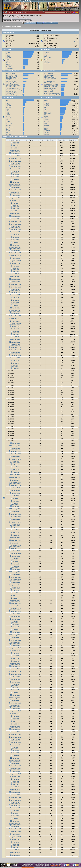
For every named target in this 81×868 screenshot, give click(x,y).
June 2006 (15, 845)
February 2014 (15, 603)
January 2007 (15, 826)
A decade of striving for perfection (12, 79)
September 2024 (15, 198)
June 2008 (15, 782)
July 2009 (15, 748)
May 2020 (15, 334)
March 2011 (15, 695)
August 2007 (15, 808)
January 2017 (15, 512)
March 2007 (15, 821)
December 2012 (15, 640)
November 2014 (15, 580)
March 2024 (15, 214)
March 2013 (15, 632)
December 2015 (15, 546)
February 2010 (15, 729)
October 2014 (15, 582)
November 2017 (15, 485)
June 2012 (15, 656)
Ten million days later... (12, 86)
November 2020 (15, 318)
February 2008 (15, 792)
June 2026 (15, 143)
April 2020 (15, 337)
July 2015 (15, 559)
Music (25, 12)
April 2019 (15, 368)
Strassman (9, 131)
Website (46, 59)
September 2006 (15, 837)
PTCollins (46, 132)
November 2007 (15, 800)
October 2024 (15, 195)
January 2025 (15, 187)
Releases (46, 54)
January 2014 (15, 606)
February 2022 (15, 279)
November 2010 (15, 706)
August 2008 (15, 776)
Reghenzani (47, 131)
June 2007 (15, 813)
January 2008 (15, 795)
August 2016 (15, 525)
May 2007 (15, 816)
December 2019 (15, 347)
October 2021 (15, 290)
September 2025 (15, 166)
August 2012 (15, 651)
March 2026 (15, 151)
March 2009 (15, 758)
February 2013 (15, 635)
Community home (31, 23)
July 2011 (15, 685)
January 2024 (15, 219)
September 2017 (15, 491)
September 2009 (15, 742)
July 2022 (15, 266)
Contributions (47, 63)
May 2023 (15, 240)
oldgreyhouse (10, 127)
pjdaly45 (46, 129)
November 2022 (15, 256)
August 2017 (15, 493)
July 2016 (15, 527)
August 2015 (15, 556)
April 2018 (15, 472)
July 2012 (15, 653)
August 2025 (15, 169)
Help (40, 23)
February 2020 (15, 342)
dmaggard (9, 57)
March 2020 (15, 339)
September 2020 (15, 324)
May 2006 (15, 847)
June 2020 (15, 332)
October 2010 (15, 708)
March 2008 (15, 790)
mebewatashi (10, 68)
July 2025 (15, 172)
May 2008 (15, 784)
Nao (7, 54)
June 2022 (15, 269)
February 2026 (15, 153)
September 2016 (15, 522)
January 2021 (15, 313)
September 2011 (15, 679)
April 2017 (15, 504)
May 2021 (15, 303)
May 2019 (15, 366)
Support (46, 61)
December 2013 (15, 609)
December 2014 (15, 577)
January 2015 (15, 574)
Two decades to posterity (13, 85)
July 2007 (15, 811)
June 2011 (15, 687)
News (45, 56)
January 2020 (15, 345)
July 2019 (15, 360)
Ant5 (7, 61)
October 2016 (15, 519)
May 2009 (15, 753)
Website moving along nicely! (14, 90)
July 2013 (15, 622)
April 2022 (15, 274)
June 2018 (15, 467)
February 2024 (15, 216)
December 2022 (15, 253)
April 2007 (15, 818)
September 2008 (15, 774)
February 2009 (15, 761)
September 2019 (15, 355)
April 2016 (15, 535)
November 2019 (15, 350)
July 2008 (15, 779)
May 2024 (15, 208)
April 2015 (15, 567)
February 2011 (15, 698)
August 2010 (15, 714)
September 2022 (15, 261)
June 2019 (15, 363)
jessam (8, 59)
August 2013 (15, 619)
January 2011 (15, 700)
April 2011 (15, 693)
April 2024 (15, 211)
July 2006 (15, 842)
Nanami (8, 132)
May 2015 (15, 564)
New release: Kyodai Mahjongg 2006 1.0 (12, 76)
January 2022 (15, 282)
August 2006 (15, 839)
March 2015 (15, 569)
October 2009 (15, 740)
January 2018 (15, 480)
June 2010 (15, 719)
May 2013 (15, 627)
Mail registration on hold (12, 88)
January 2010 (15, 732)
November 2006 (15, 832)
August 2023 (15, 232)
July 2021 (15, 297)
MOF (7, 129)
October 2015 (15, 551)
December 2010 (15, 703)
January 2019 (15, 449)
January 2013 (15, 637)
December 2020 (15, 316)
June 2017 (15, 498)
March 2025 (15, 182)
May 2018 (15, 470)
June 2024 (15, 206)
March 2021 (15, 308)
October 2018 (15, 456)
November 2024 (15, 193)
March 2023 (15, 245)
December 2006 (15, 829)
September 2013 (15, 616)
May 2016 (15, 533)
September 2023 (15, 229)
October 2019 (15, 353)
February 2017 (15, 509)
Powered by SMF (54, 866)
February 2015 (15, 572)
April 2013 (15, 630)
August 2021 (15, 295)
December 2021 (15, 284)
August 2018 (15, 462)
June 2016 (15, 530)
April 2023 (15, 242)
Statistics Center (17, 27)
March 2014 (15, 601)
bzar (45, 107)
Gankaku (8, 116)
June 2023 (15, 237)
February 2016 (15, 540)
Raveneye (9, 65)
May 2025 (15, 177)
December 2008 (15, 766)
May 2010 (15, 721)
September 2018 (15, 459)
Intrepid (8, 52)
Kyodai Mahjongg (7, 27)
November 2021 (15, 287)
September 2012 (15, 648)
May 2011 (15, 690)
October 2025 (15, 164)
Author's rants (48, 57)
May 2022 (15, 271)
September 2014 (15, 585)
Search (46, 23)
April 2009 (15, 755)
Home (8, 12)
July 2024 (15, 203)
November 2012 (15, 643)
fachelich (46, 125)
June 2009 (15, 750)
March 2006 (15, 853)
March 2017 (15, 506)
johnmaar (8, 134)
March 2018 (15, 475)
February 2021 (15, 311)
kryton (8, 120)
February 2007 (15, 824)
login (19, 17)
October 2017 (15, 488)
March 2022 (15, 277)
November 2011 (15, 674)
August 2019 (15, 358)
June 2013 (15, 624)
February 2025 (15, 185)
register (24, 17)
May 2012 (15, 658)
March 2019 (15, 443)
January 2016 (15, 543)
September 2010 (15, 711)
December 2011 (15, 672)
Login (50, 23)
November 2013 (15, 611)
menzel (8, 114)
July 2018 (15, 464)
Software (46, 52)
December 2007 (15, 797)
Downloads (17, 12)
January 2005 (15, 855)
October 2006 (15, 834)
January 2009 (15, 763)
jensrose (8, 66)
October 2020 (15, 321)
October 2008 (15, 771)
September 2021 (15, 292)
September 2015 (15, 554)
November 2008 (15, 769)
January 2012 (15, 669)
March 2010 (15, 727)
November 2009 (15, 737)
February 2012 (15, 666)
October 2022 (15, 258)
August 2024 (15, 200)
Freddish (46, 122)
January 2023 (15, 250)
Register (55, 23)
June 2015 (15, 561)
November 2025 (15, 161)
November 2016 (15, 517)
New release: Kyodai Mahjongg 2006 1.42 (12, 82)
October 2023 (15, 227)
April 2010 (15, 724)
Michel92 (8, 118)
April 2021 (15, 305)
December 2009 (15, 734)
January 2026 (15, 156)
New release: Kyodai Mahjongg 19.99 (12, 93)
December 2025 (15, 158)
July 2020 (15, 329)
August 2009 (15, 745)
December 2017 (15, 483)
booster (8, 56)
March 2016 (15, 538)
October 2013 (15, 614)
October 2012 (15, 645)
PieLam (41, 15)
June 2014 (15, 593)
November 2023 (15, 224)
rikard (7, 113)
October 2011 (15, 677)
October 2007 (15, 803)
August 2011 (15, 682)
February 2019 (15, 446)
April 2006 (15, 850)
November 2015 (15, 548)
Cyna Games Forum (12, 1)
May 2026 (15, 145)
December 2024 (15, 190)
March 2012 (15, 664)
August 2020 (15, 326)
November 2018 (15, 454)
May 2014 (15, 595)
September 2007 (15, 805)
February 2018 (15, 477)
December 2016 (15, 514)
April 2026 (15, 148)
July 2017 (15, 496)
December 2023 (15, 221)
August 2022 (15, 263)
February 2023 (15, 248)
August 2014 (15, 588)
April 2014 (15, 598)
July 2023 (15, 235)
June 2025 (15, 174)
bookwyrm (9, 123)
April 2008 (15, 787)
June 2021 (15, 300)
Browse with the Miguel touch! (14, 95)
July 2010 (15, 716)
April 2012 (15, 661)
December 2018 (15, 451)
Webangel (9, 63)
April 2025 (15, 179)
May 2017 (15, 501)
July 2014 (15, 590)
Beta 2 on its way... (11, 73)
